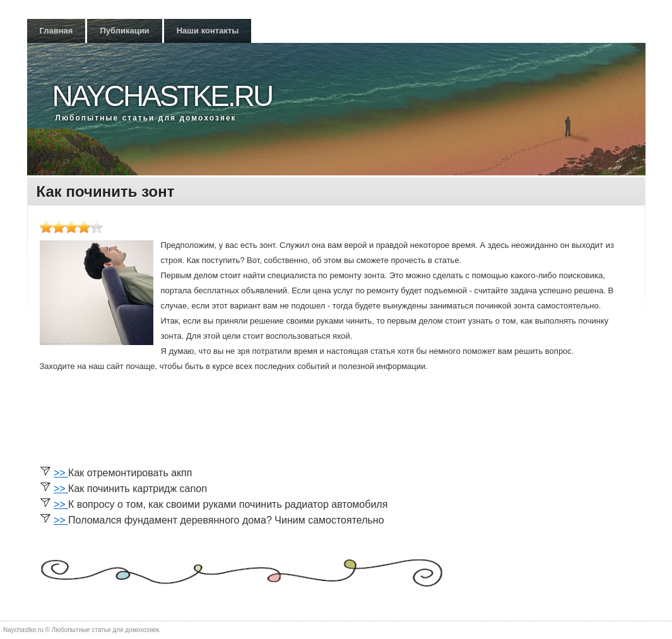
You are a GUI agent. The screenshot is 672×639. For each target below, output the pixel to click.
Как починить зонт (106, 191)
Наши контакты (208, 31)
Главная (56, 31)
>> (61, 473)
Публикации (124, 31)
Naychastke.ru (162, 96)
